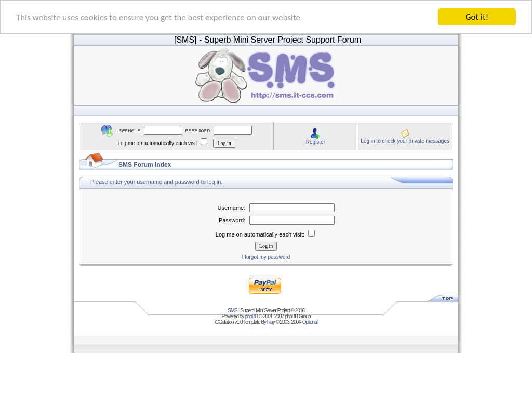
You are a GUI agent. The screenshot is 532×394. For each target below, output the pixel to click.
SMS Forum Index (145, 165)
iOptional (309, 322)
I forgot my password (266, 257)
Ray (271, 322)
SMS (232, 311)
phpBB (251, 316)
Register (316, 142)
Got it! (477, 17)
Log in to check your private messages (405, 141)
